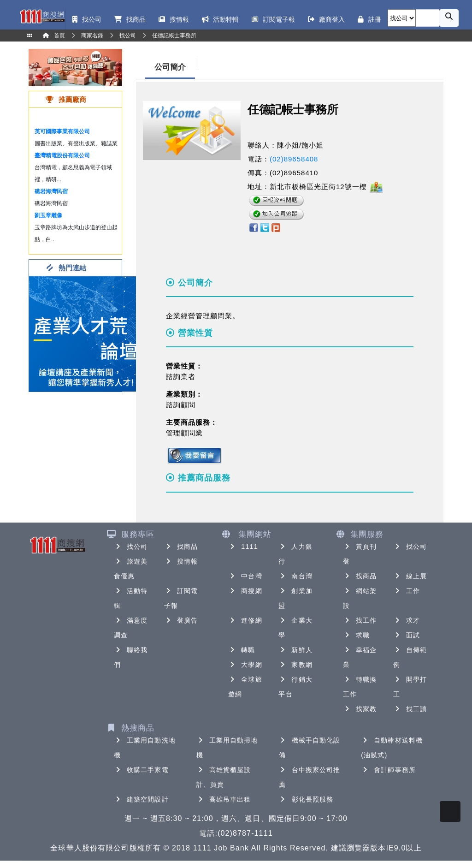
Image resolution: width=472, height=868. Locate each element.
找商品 (181, 547)
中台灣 (245, 576)
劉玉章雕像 (48, 215)
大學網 (245, 665)
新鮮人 (295, 650)
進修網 (245, 620)
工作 (407, 591)
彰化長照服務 (306, 799)
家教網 (295, 665)
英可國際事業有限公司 (62, 131)
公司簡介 (170, 67)
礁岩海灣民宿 (51, 191)
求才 (407, 620)
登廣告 (181, 620)
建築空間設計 (141, 799)
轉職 (242, 650)
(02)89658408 (294, 159)
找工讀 (410, 709)
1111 (243, 547)
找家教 (360, 709)
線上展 (410, 576)
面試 (407, 635)
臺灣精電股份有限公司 (62, 155)
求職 (356, 635)
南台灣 (295, 576)
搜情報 (181, 561)
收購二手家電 (141, 770)
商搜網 (245, 591)
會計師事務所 (388, 770)
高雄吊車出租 (224, 799)
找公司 (131, 547)
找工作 (360, 620)
